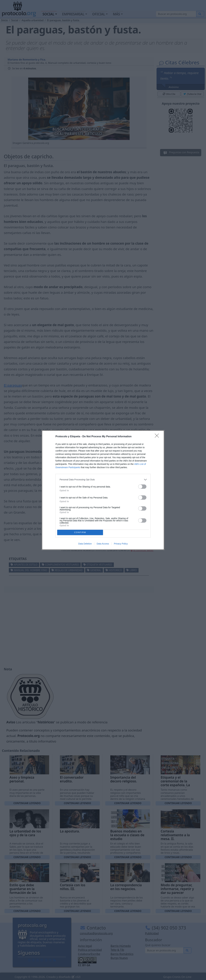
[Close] (158, 437)
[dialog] (103, 490)
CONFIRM (80, 532)
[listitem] (103, 480)
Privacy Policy (121, 544)
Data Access (103, 544)
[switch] (142, 487)
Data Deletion (85, 544)
